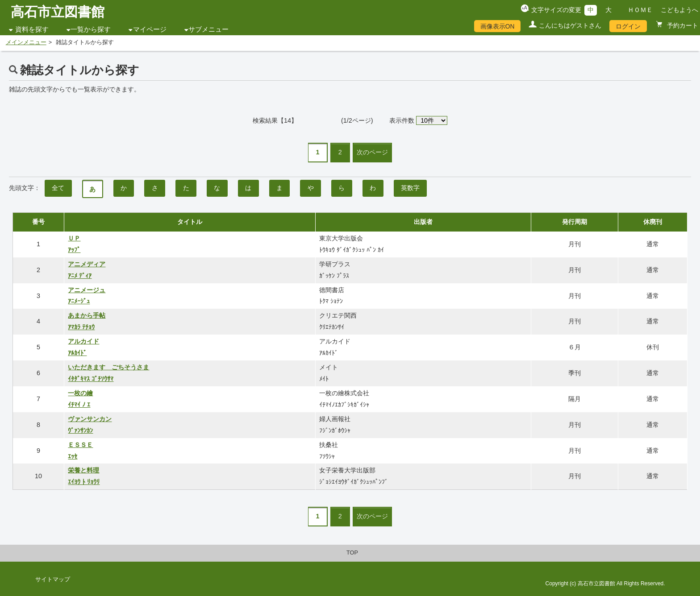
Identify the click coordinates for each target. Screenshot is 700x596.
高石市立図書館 (58, 12)
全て (58, 188)
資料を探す (32, 29)
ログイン (628, 26)
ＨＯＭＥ (640, 10)
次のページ (372, 152)
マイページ (150, 29)
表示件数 (402, 120)
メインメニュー (26, 42)
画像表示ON (498, 26)
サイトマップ (53, 579)
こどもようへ (679, 10)
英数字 (410, 188)
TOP (352, 553)
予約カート (682, 25)
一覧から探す (91, 29)
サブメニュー (208, 29)
